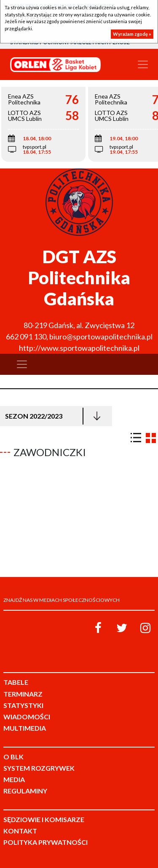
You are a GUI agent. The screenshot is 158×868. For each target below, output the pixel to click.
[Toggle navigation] (143, 64)
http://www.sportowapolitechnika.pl (79, 348)
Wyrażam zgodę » (132, 34)
